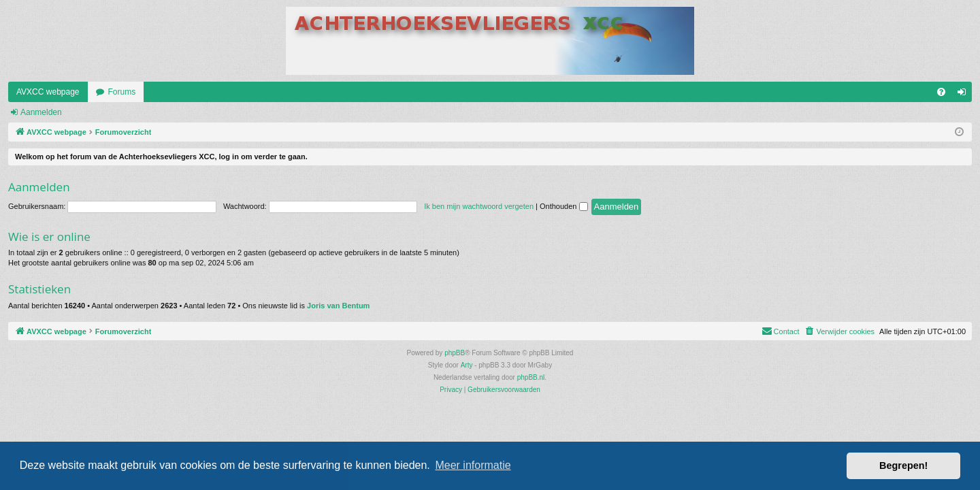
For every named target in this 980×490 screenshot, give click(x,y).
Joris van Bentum (338, 306)
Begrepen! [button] (903, 465)
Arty (467, 365)
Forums (122, 92)
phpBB (455, 353)
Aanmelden (41, 112)
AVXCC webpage (48, 92)
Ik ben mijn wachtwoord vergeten (479, 206)
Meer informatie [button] (473, 465)
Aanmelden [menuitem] (965, 95)
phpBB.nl (531, 377)
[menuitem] (941, 92)
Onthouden (564, 206)
